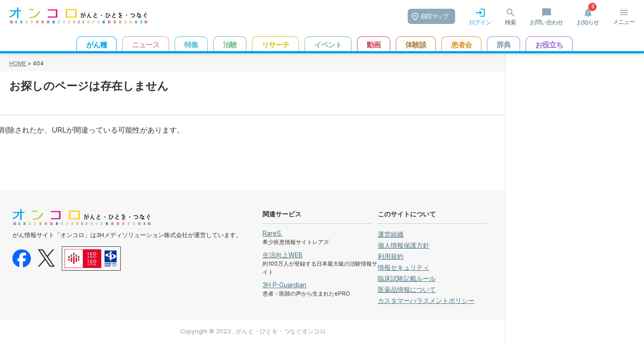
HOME (18, 63)
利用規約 (391, 256)
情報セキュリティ (404, 267)
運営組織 (391, 234)
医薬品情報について (407, 289)
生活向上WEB (283, 255)
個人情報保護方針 (404, 245)
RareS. (272, 233)
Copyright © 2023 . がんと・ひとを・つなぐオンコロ (253, 331)
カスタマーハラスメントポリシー (426, 300)
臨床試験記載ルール (407, 278)
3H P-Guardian (284, 285)
